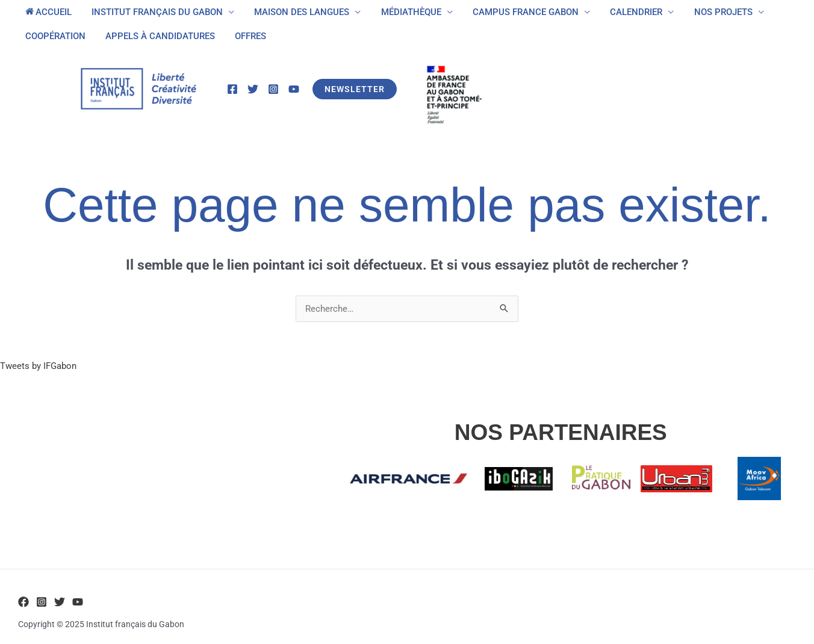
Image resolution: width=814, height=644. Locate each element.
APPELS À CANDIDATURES (157, 36)
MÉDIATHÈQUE (404, 12)
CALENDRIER (625, 12)
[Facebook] (232, 89)
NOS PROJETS (710, 12)
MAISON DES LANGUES (297, 12)
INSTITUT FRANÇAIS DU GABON (154, 12)
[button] (355, 89)
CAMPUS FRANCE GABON (517, 12)
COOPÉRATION (54, 36)
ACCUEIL (47, 12)
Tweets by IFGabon (38, 366)
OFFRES (246, 36)
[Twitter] (253, 89)
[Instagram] (273, 89)
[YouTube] (294, 89)
